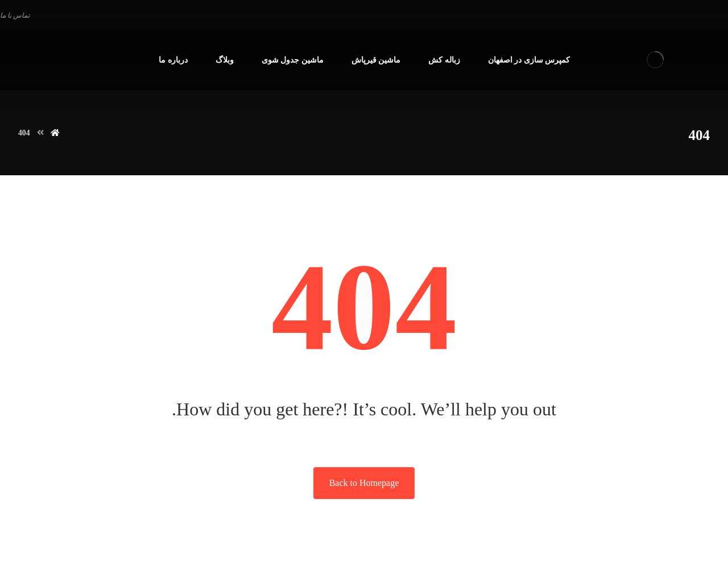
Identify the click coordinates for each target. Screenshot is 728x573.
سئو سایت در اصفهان (158, 552)
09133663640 (25, 552)
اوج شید (67, 552)
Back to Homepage (364, 483)
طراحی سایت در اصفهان (254, 552)
